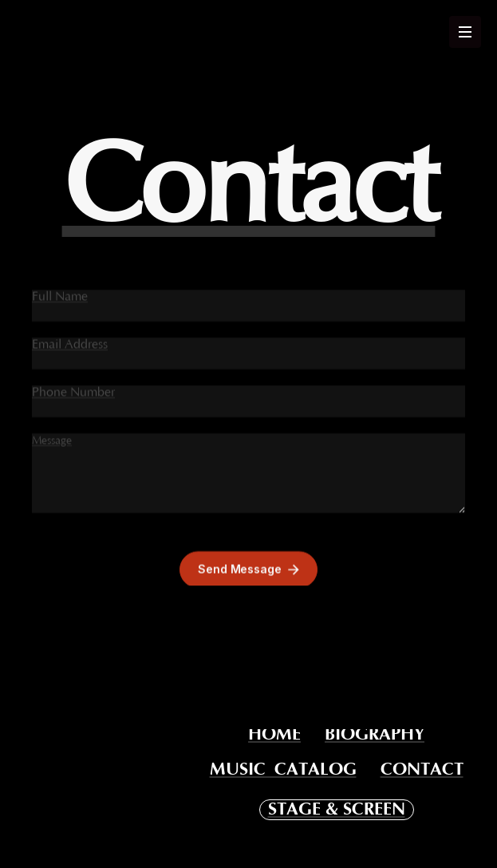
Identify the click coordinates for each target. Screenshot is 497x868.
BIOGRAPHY (375, 735)
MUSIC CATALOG (283, 770)
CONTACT (422, 770)
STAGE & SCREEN (337, 809)
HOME (274, 735)
